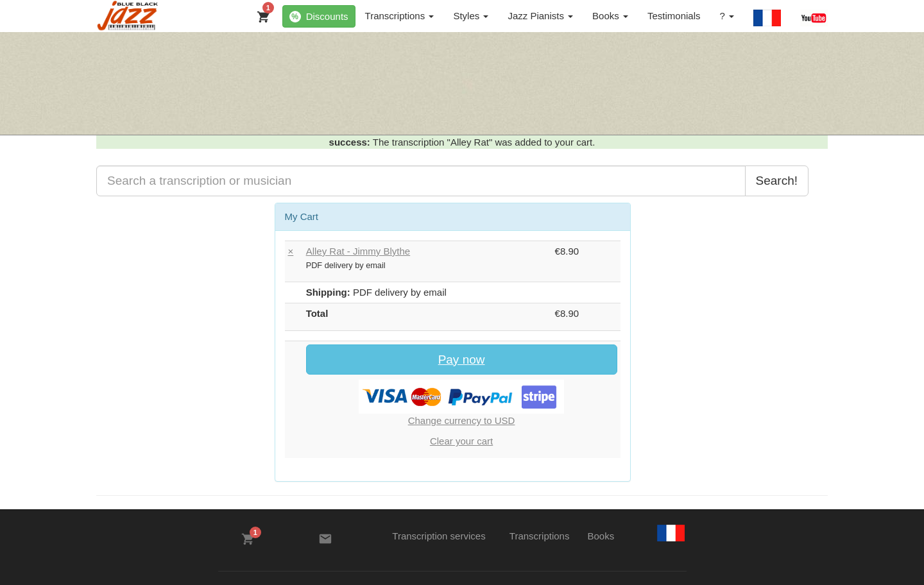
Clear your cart (461, 441)
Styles (471, 16)
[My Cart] (261, 14)
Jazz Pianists (540, 16)
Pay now (462, 360)
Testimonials (674, 16)
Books (610, 16)
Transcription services (439, 536)
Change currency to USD (462, 420)
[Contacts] (325, 539)
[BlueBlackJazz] (128, 16)
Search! (777, 181)
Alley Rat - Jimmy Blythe (358, 251)
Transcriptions (400, 16)
